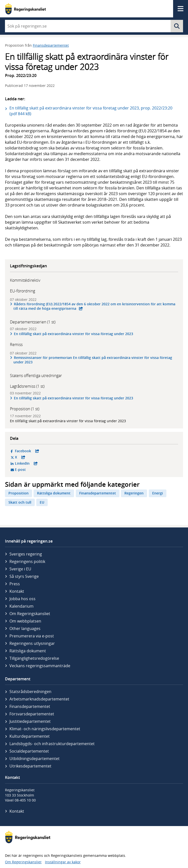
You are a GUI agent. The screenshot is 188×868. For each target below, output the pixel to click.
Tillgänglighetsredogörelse (34, 658)
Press (15, 584)
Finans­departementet (30, 706)
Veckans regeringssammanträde (40, 666)
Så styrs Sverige (24, 576)
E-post (39, 470)
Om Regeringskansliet (30, 614)
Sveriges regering (26, 554)
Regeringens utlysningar (32, 643)
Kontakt (17, 591)
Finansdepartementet (51, 45)
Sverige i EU (20, 569)
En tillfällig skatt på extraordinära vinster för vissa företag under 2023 (74, 334)
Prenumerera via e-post (32, 636)
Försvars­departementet (32, 714)
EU (42, 502)
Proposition (19, 493)
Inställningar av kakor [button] (63, 862)
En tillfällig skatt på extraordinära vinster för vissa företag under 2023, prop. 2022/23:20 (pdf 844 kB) (91, 111)
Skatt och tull (20, 502)
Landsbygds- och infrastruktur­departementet (52, 744)
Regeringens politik (27, 561)
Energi (158, 493)
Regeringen (134, 493)
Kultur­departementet (30, 736)
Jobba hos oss (22, 599)
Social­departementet (29, 751)
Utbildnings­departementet (35, 759)
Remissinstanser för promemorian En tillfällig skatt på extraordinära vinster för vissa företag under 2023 (93, 360)
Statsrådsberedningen (30, 692)
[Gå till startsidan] (25, 9)
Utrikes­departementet (30, 766)
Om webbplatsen (25, 621)
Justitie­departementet (30, 721)
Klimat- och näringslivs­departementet (45, 729)
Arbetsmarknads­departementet (39, 699)
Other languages (25, 628)
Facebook (48, 451)
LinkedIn (48, 463)
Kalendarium (21, 606)
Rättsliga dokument (54, 493)
